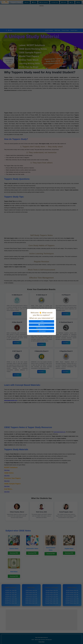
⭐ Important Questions (42, 328)
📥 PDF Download (41, 331)
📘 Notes (41, 321)
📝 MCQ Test (41, 325)
